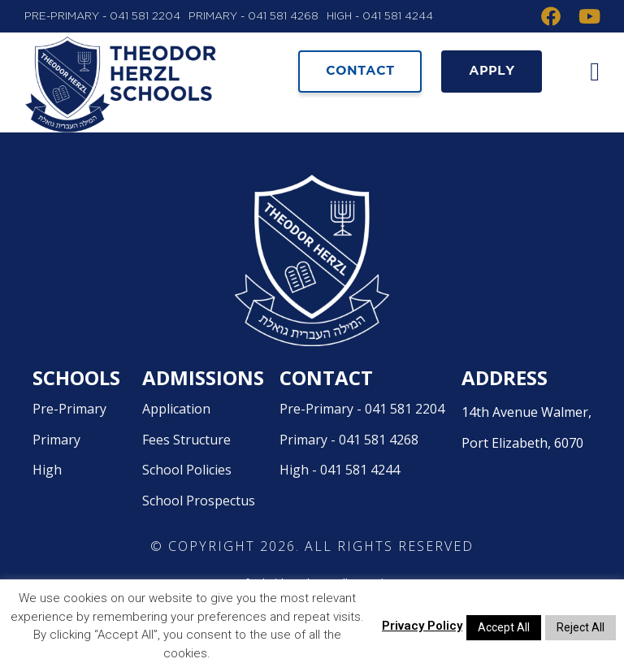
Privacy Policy (422, 626)
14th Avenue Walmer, (531, 467)
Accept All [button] (504, 627)
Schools (76, 414)
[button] (591, 72)
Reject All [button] (581, 627)
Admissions (203, 414)
